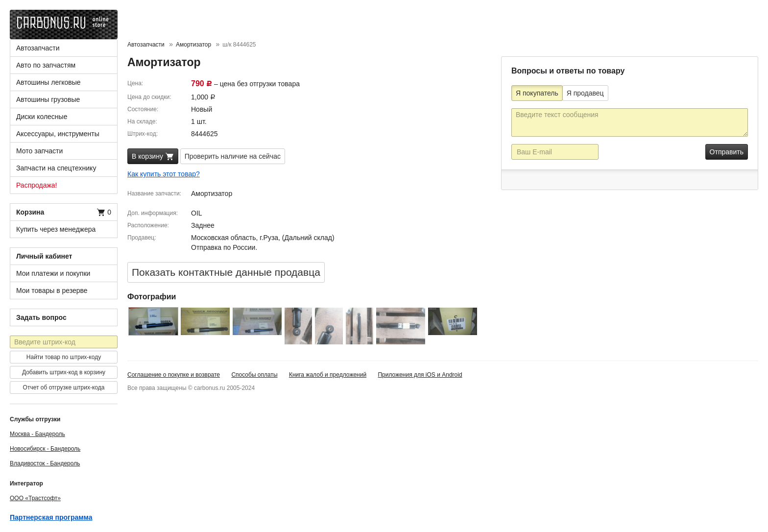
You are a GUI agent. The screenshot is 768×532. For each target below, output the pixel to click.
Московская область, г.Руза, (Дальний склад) (263, 238)
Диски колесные (42, 117)
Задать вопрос (41, 317)
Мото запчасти (39, 151)
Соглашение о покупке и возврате (174, 375)
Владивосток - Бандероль (45, 463)
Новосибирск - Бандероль (45, 449)
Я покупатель (537, 93)
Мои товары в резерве (52, 290)
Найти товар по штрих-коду (64, 357)
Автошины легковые (48, 82)
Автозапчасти (38, 48)
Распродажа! (37, 185)
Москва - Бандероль (37, 434)
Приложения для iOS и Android (420, 375)
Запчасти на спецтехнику (56, 168)
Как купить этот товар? (164, 174)
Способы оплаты (254, 375)
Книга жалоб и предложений (328, 375)
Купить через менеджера (56, 229)
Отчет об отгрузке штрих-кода (64, 387)
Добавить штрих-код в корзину (64, 372)
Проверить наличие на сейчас (233, 156)
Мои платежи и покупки (53, 273)
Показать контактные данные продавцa (226, 272)
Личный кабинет (44, 256)
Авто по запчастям (46, 65)
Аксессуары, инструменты (58, 134)
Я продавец (585, 93)
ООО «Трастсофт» (35, 498)
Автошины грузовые (48, 99)
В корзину (153, 157)
